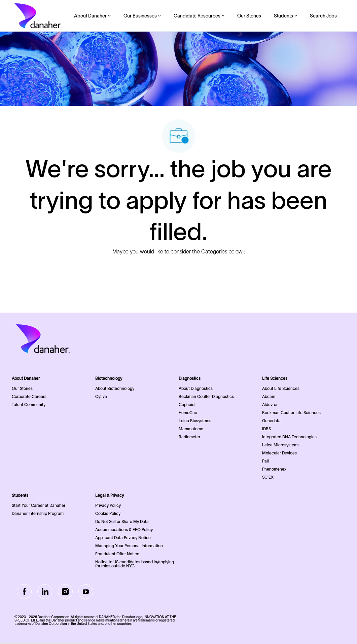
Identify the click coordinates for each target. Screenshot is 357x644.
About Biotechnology (115, 388)
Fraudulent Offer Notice (117, 554)
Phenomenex (274, 469)
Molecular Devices (279, 453)
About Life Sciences (281, 388)
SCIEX (268, 477)
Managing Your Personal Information (129, 546)
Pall (265, 461)
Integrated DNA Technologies (289, 437)
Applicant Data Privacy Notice (123, 538)
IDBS (266, 429)
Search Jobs (323, 16)
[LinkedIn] (45, 592)
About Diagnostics (196, 388)
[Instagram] (65, 592)
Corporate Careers (29, 396)
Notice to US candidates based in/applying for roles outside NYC (135, 564)
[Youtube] (86, 592)
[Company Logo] (38, 16)
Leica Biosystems (195, 421)
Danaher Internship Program (38, 513)
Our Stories (249, 16)
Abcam (269, 396)
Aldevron (270, 405)
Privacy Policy (108, 505)
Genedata (271, 421)
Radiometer (189, 437)
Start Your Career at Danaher (39, 505)
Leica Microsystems (281, 445)
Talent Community (29, 405)
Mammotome (191, 429)
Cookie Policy (108, 513)
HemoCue (188, 413)
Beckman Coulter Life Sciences (291, 413)
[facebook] (24, 592)
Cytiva (101, 396)
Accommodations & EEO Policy (124, 530)
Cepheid (187, 405)
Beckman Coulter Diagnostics (206, 396)
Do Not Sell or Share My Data (122, 521)
